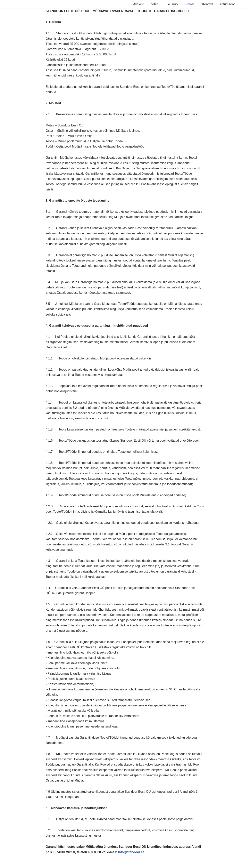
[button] (160, 4)
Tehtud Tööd (227, 4)
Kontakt (207, 4)
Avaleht (138, 4)
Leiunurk (172, 4)
